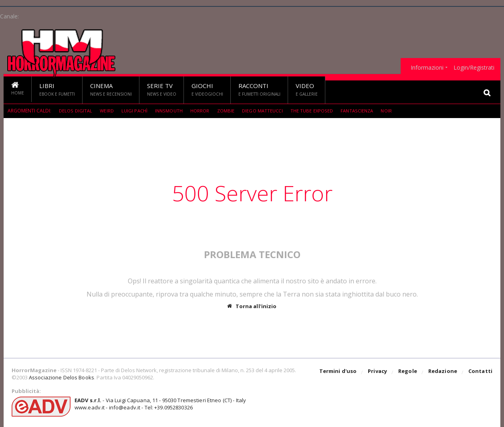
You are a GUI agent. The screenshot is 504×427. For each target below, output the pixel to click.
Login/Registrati (474, 68)
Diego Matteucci (268, 111)
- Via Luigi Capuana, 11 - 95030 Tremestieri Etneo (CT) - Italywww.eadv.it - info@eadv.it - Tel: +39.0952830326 (158, 404)
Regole (409, 373)
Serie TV (162, 90)
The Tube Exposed (319, 111)
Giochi (207, 90)
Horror (204, 111)
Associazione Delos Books (61, 377)
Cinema (111, 90)
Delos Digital (76, 111)
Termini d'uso (340, 373)
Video (307, 90)
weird (108, 111)
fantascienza (366, 111)
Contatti (481, 373)
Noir (396, 111)
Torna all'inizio (252, 306)
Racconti (259, 90)
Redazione (443, 373)
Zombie (231, 111)
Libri (57, 90)
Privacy (379, 373)
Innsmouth (172, 111)
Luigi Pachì (136, 111)
